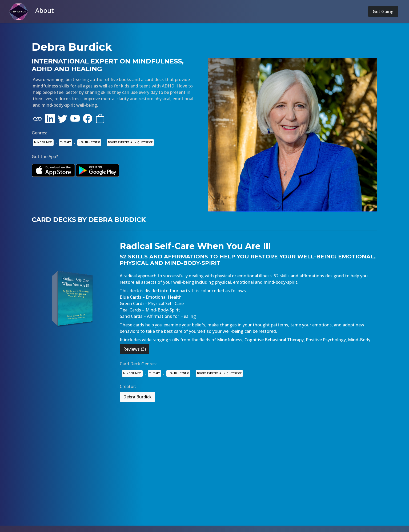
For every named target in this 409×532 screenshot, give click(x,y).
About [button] (45, 10)
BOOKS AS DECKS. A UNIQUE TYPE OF (130, 142)
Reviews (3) (135, 349)
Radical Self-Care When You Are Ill (195, 246)
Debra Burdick (137, 397)
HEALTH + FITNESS (89, 142)
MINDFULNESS (43, 142)
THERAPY (65, 142)
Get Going (383, 11)
